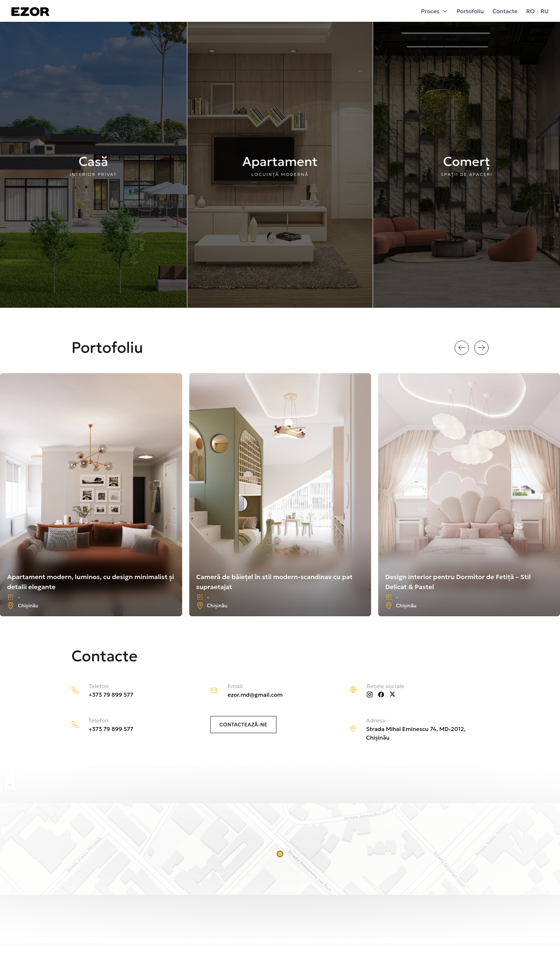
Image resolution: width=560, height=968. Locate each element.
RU (545, 11)
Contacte (505, 11)
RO (530, 11)
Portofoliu (470, 11)
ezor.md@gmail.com (255, 695)
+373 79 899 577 (111, 695)
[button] (280, 854)
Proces (434, 11)
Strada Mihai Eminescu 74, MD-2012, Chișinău (416, 733)
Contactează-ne (243, 725)
